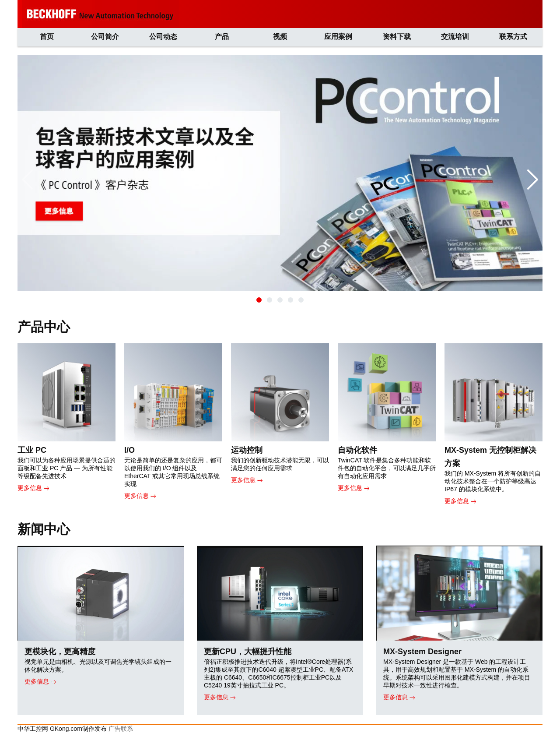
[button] (259, 300)
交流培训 (455, 37)
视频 (280, 37)
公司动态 (163, 37)
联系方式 (513, 37)
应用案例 (338, 37)
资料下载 (397, 37)
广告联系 (121, 729)
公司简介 (105, 37)
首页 (47, 37)
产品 (222, 37)
